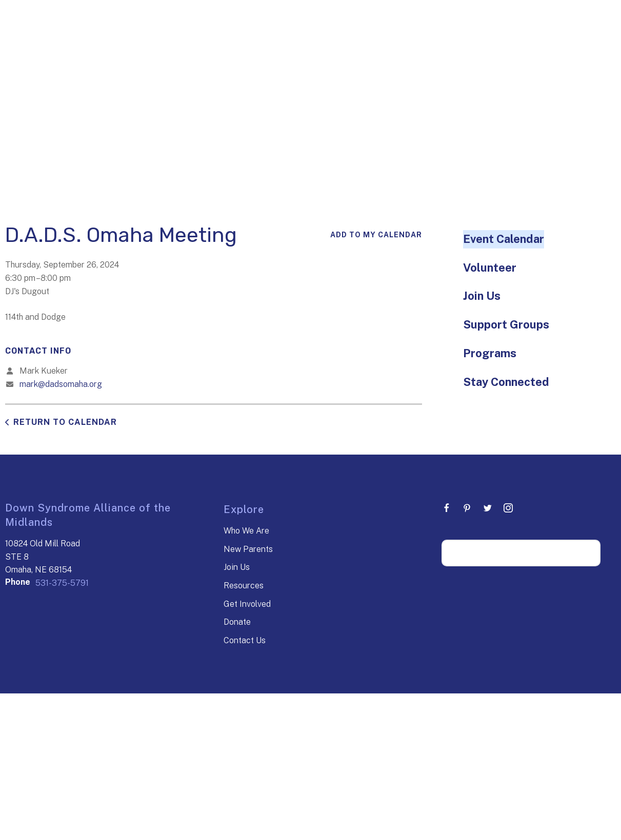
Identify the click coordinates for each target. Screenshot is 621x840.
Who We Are (246, 531)
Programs (490, 353)
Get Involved (247, 604)
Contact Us (245, 640)
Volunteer (490, 268)
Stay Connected (506, 382)
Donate (237, 622)
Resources (244, 586)
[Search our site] (521, 553)
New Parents (248, 549)
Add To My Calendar (376, 235)
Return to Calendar (65, 422)
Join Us (482, 296)
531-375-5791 (62, 583)
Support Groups (506, 324)
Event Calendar (504, 239)
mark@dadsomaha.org (61, 384)
